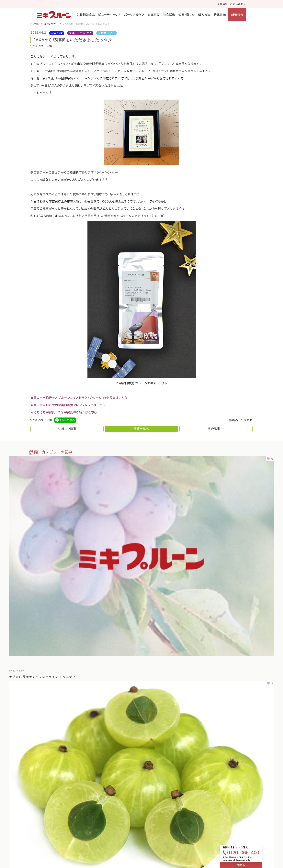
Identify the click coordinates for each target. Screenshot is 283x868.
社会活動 (169, 15)
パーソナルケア (134, 15)
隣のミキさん (51, 24)
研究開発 (220, 15)
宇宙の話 (57, 33)
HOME (35, 24)
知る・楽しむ (187, 15)
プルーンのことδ (80, 33)
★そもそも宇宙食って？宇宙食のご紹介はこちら (64, 412)
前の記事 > (216, 429)
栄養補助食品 (86, 15)
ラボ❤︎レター (106, 33)
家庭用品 (154, 15)
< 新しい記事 (67, 429)
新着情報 (237, 15)
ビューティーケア (110, 15)
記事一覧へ (141, 429)
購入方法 (204, 15)
